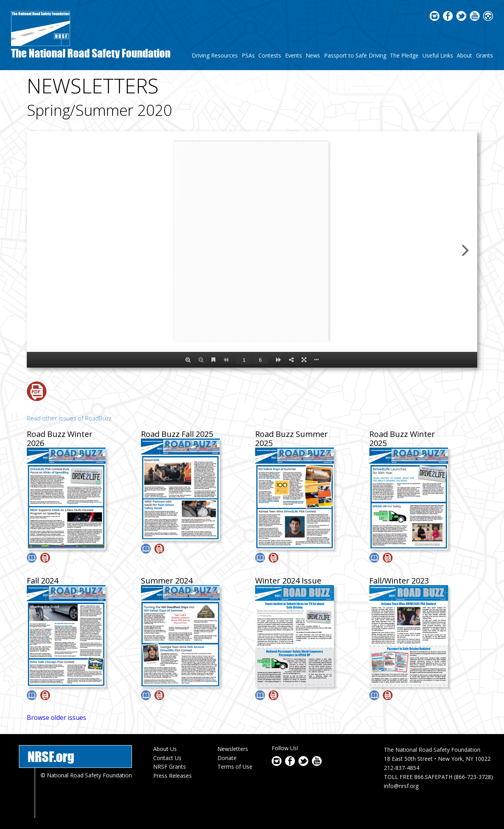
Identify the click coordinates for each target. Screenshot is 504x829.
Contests (270, 55)
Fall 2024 (43, 581)
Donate (227, 758)
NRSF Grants (170, 767)
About (464, 55)
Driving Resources (215, 55)
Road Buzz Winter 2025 (402, 439)
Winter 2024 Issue (288, 581)
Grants (485, 55)
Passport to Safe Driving (355, 55)
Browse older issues (57, 717)
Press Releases (172, 776)
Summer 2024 (167, 581)
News (313, 55)
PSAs (248, 55)
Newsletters (233, 749)
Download (37, 391)
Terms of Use (235, 767)
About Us (165, 749)
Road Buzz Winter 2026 (60, 439)
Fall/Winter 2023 (399, 581)
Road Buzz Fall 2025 (177, 434)
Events (294, 55)
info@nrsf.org (401, 786)
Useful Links (438, 55)
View (32, 558)
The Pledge (404, 55)
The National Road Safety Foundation (91, 53)
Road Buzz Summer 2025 (292, 439)
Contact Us (167, 758)
